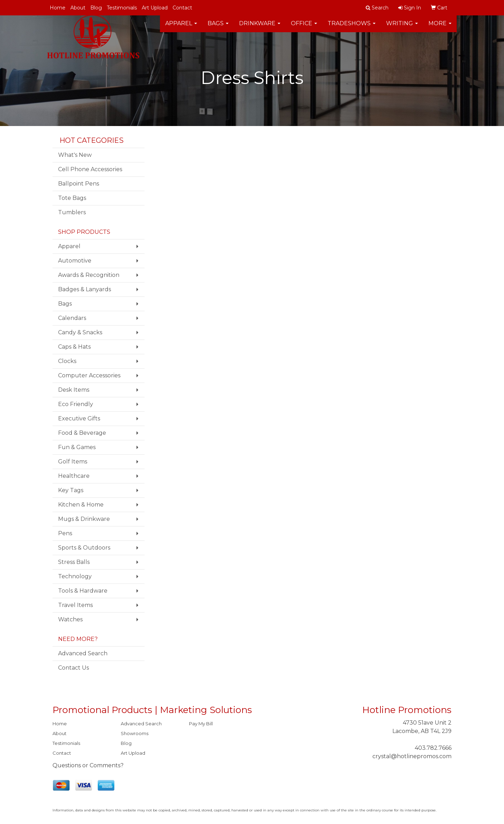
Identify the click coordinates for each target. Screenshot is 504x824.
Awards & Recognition (89, 275)
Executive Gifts (79, 418)
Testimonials (122, 8)
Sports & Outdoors (84, 548)
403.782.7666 (433, 748)
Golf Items (73, 462)
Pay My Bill (201, 724)
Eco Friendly (76, 404)
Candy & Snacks (80, 332)
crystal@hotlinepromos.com (412, 756)
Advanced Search (83, 653)
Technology (75, 576)
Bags (218, 28)
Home (58, 8)
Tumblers (72, 212)
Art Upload (155, 8)
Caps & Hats (74, 347)
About (78, 8)
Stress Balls (74, 562)
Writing (402, 28)
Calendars (72, 318)
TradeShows (352, 28)
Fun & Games (77, 447)
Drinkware (260, 28)
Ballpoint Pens (79, 184)
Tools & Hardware (83, 591)
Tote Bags (72, 198)
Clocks (67, 361)
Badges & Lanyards (85, 289)
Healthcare (74, 476)
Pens (65, 533)
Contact (182, 8)
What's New (75, 155)
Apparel (181, 28)
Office (304, 28)
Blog (96, 8)
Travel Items (75, 605)
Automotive (75, 261)
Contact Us (73, 668)
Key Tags (71, 490)
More (440, 28)
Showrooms (135, 733)
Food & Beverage (82, 433)
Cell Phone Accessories (90, 169)
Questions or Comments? (88, 765)
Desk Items (74, 390)
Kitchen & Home (81, 505)
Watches (70, 619)
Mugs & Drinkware (84, 519)
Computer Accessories (89, 375)
